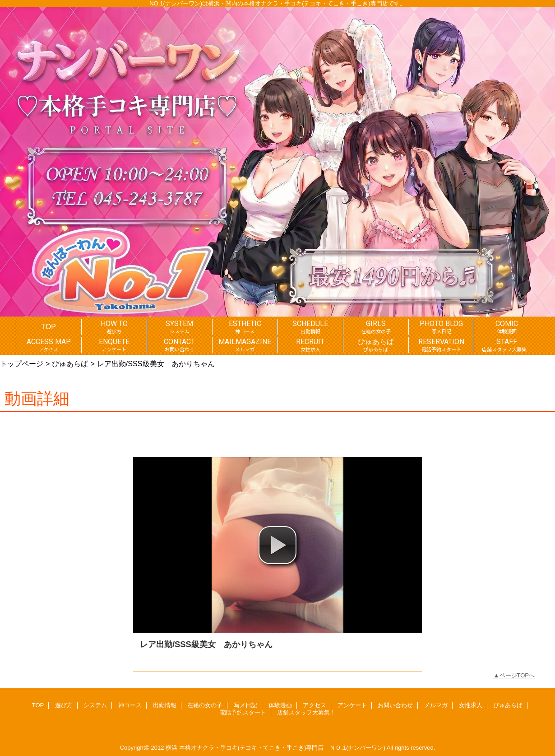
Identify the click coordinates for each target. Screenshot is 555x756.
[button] (277, 545)
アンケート (352, 705)
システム (95, 705)
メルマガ (436, 705)
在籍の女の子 (205, 705)
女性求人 (471, 705)
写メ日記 (245, 705)
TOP (49, 327)
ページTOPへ (517, 675)
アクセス (314, 705)
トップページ (22, 364)
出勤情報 (165, 705)
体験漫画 (280, 705)
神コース (130, 705)
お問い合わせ (395, 705)
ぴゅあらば (70, 364)
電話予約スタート (243, 712)
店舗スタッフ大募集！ (306, 712)
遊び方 (64, 705)
